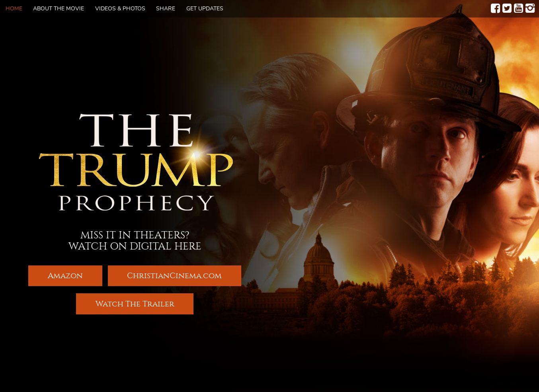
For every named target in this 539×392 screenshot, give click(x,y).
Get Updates (205, 9)
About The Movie (59, 9)
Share (166, 9)
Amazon (65, 275)
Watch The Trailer (135, 304)
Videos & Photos (120, 9)
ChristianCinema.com (174, 275)
